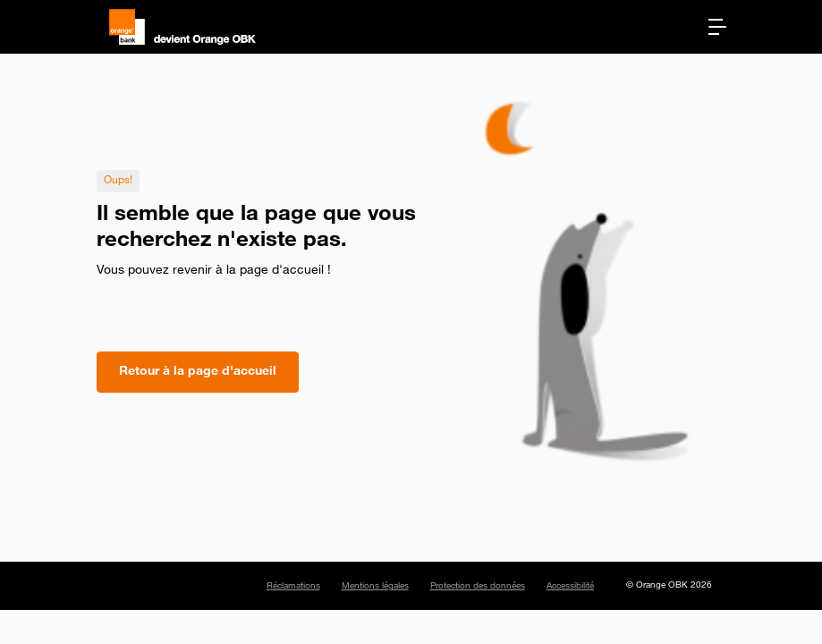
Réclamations (293, 587)
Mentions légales (375, 587)
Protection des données (478, 587)
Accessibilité (570, 587)
